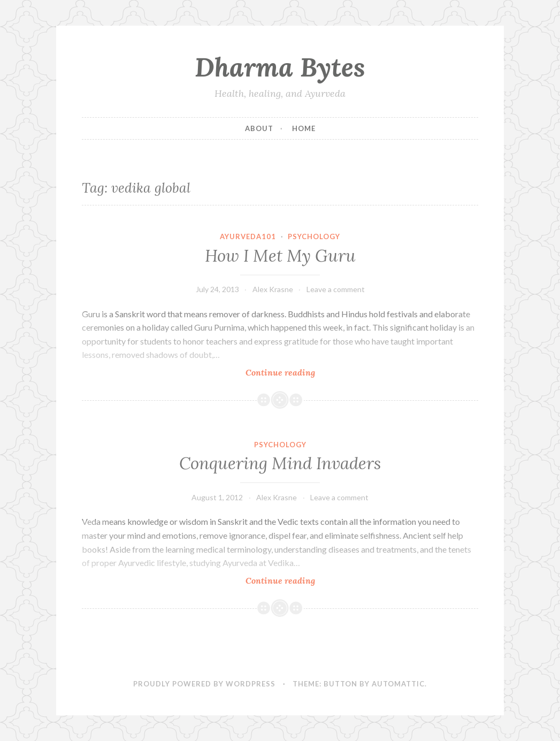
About (259, 128)
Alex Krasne (273, 289)
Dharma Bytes (280, 67)
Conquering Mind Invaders (280, 463)
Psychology (314, 236)
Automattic (398, 684)
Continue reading (290, 372)
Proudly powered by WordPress (204, 684)
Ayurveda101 (248, 236)
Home (304, 128)
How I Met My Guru (280, 256)
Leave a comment (336, 289)
